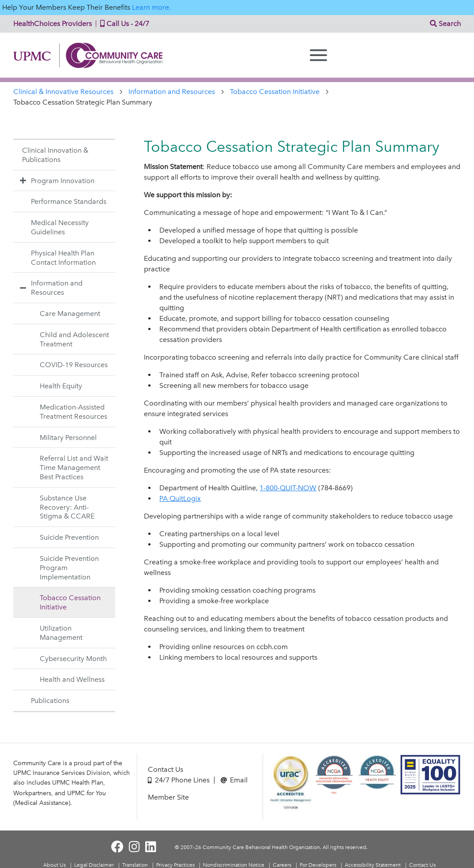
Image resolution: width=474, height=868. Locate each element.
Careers (282, 865)
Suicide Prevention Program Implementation (69, 568)
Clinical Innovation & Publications (55, 155)
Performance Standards (69, 201)
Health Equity (61, 386)
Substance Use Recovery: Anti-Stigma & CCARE (67, 507)
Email (234, 780)
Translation (135, 865)
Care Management (70, 314)
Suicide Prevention (69, 537)
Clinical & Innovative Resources (63, 92)
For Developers (318, 865)
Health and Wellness (72, 679)
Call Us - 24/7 (123, 24)
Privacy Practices (175, 865)
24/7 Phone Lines (179, 780)
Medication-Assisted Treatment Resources (73, 412)
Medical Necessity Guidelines (60, 227)
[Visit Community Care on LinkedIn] (151, 847)
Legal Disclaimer (94, 865)
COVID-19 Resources (74, 365)
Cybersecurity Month (73, 659)
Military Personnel (68, 438)
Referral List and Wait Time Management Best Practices (74, 468)
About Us (55, 865)
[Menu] (318, 55)
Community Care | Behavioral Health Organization (91, 55)
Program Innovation (56, 180)
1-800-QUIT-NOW (288, 488)
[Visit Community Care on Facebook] (117, 847)
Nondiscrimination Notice (234, 865)
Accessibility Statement (373, 865)
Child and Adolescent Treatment (74, 339)
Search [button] (445, 24)
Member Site (168, 797)
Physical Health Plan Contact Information (63, 258)
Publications (50, 701)
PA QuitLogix (180, 498)
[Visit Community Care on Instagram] (134, 847)
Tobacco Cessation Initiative (275, 92)
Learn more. (151, 7)
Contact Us (166, 769)
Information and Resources (172, 92)
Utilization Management (61, 633)
